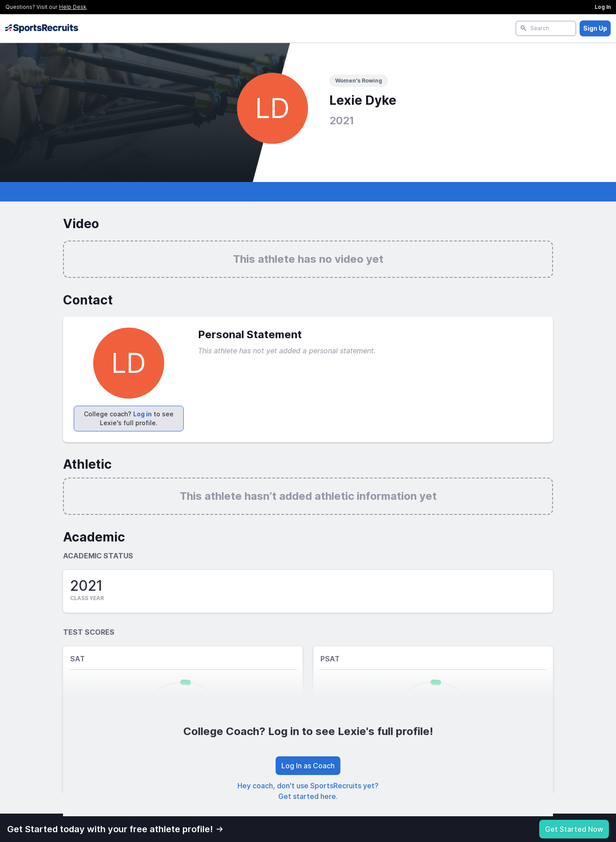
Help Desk (73, 7)
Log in (142, 414)
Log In (603, 7)
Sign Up (595, 28)
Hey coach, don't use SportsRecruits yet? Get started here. (308, 791)
